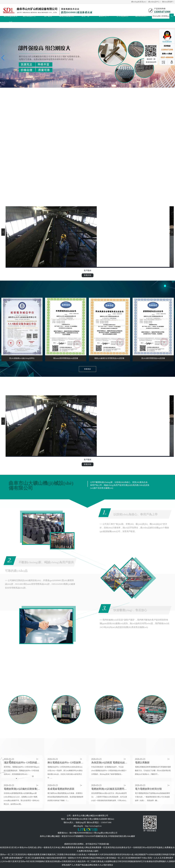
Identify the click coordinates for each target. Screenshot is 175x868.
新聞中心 (104, 16)
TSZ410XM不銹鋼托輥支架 (96, 836)
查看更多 (87, 369)
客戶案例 (48, 16)
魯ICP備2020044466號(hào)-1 (82, 833)
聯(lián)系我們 (167, 2)
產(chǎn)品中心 (154, 2)
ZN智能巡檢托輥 (115, 836)
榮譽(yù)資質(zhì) (67, 16)
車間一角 (85, 16)
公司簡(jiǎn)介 (123, 16)
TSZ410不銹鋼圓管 (76, 836)
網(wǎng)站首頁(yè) (139, 2)
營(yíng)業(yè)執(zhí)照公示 (106, 833)
